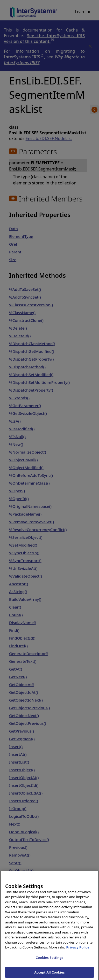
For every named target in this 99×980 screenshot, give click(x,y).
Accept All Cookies (50, 974)
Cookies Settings (50, 960)
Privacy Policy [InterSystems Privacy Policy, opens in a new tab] (78, 950)
